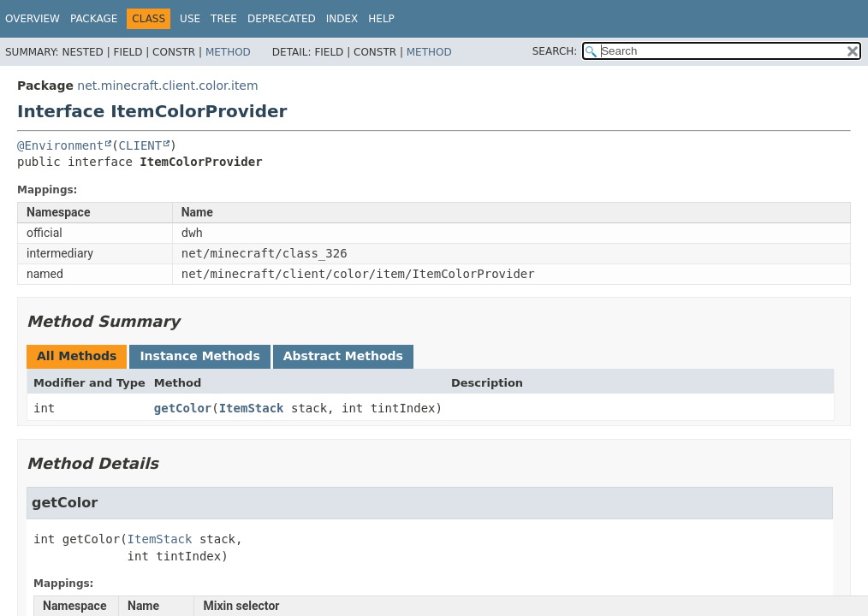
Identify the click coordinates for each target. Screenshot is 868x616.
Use (190, 19)
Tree (224, 19)
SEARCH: (555, 51)
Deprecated (282, 19)
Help (381, 19)
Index (342, 19)
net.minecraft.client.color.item (167, 86)
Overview (33, 19)
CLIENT (141, 145)
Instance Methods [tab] (199, 356)
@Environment (60, 145)
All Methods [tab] (77, 356)
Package (94, 19)
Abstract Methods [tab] (343, 356)
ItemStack (252, 408)
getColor (183, 408)
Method (228, 52)
